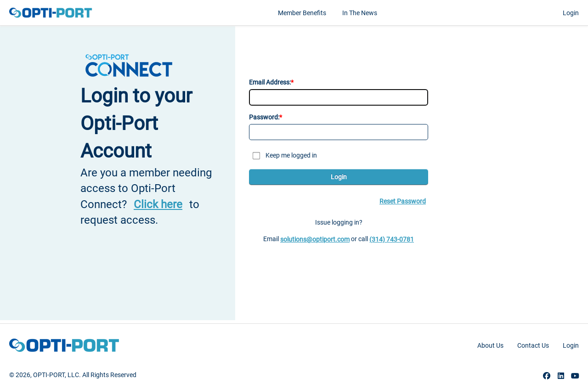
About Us (490, 345)
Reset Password (403, 201)
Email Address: (270, 82)
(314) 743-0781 (392, 239)
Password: (264, 117)
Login (571, 13)
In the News (360, 13)
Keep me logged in (291, 155)
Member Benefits (302, 13)
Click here (158, 204)
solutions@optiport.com (315, 239)
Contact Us (533, 345)
